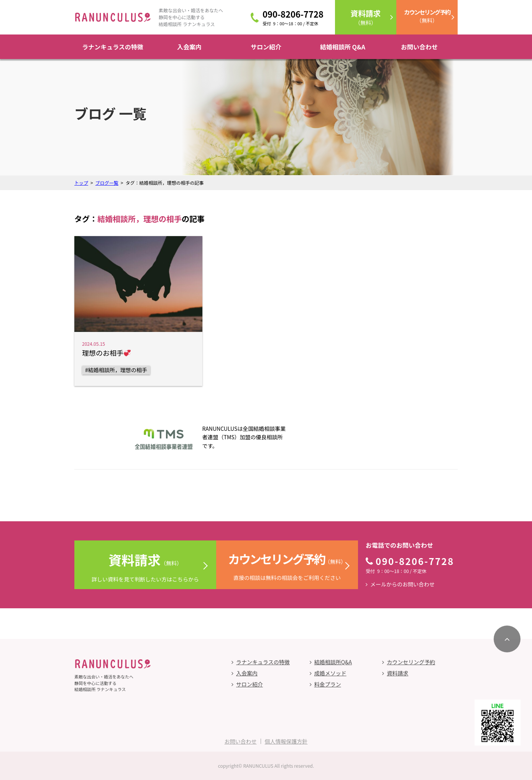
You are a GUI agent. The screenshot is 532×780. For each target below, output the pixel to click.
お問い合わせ (419, 47)
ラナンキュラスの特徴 (113, 47)
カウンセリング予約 (411, 662)
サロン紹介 (266, 47)
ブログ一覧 (107, 183)
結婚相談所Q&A (333, 662)
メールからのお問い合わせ (402, 584)
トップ (81, 183)
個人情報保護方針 (286, 741)
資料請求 (397, 673)
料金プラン (328, 684)
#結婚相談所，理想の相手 (116, 370)
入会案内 (189, 47)
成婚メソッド (330, 673)
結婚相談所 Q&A (343, 47)
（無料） (366, 17)
